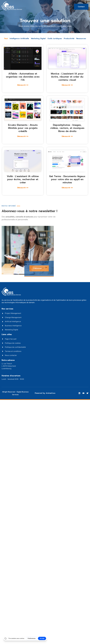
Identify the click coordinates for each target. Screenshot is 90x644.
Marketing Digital (38, 39)
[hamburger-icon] (69, 6)
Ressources (81, 39)
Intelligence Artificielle (19, 39)
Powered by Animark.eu (45, 393)
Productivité (69, 39)
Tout (6, 39)
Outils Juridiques (55, 39)
